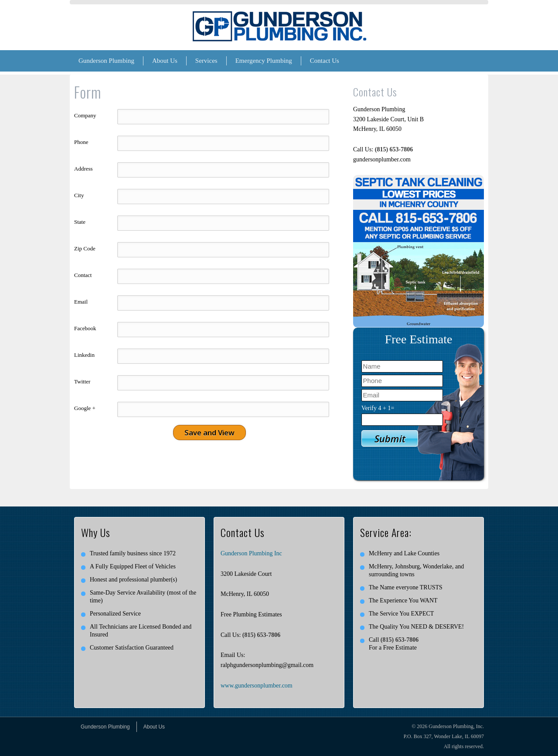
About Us (165, 61)
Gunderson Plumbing (106, 61)
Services (206, 61)
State (80, 222)
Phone (81, 142)
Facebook (85, 328)
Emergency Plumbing (264, 61)
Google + (85, 408)
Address (83, 169)
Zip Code (85, 248)
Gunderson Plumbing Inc (251, 553)
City (79, 195)
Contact (83, 275)
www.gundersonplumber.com (257, 686)
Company (85, 115)
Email (81, 302)
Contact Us (325, 61)
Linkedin (84, 355)
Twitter (82, 381)
